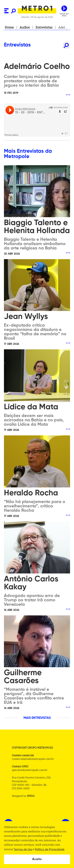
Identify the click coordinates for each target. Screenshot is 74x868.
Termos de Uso (23, 849)
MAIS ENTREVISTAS (37, 718)
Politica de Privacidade (50, 849)
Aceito (37, 859)
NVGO (31, 796)
